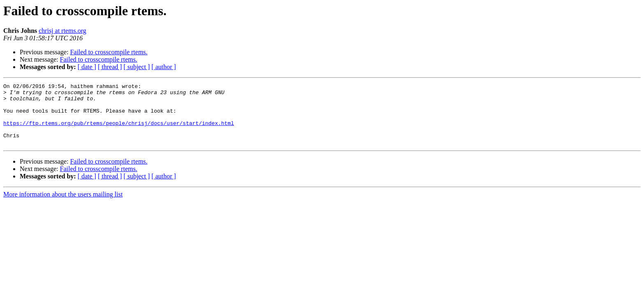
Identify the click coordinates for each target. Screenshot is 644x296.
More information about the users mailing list (63, 207)
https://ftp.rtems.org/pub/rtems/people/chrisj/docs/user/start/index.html (119, 132)
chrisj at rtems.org (62, 31)
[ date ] (87, 67)
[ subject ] (137, 67)
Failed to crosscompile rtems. (109, 52)
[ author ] (164, 67)
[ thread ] (110, 67)
